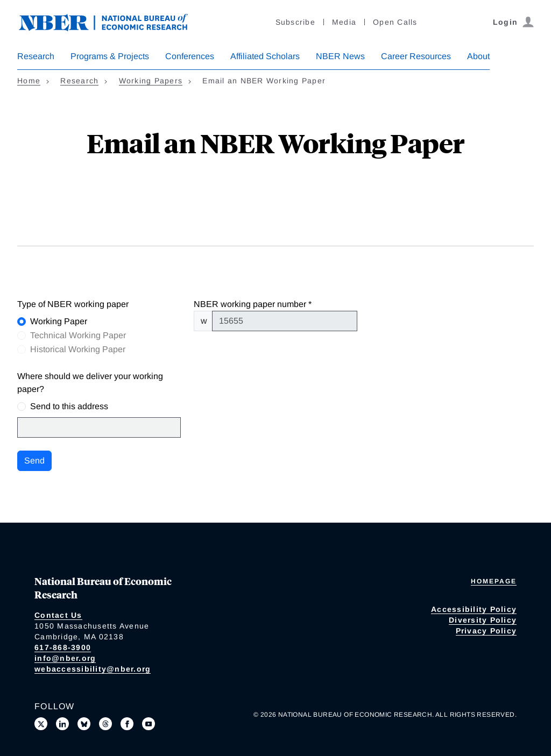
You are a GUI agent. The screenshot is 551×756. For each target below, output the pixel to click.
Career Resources (416, 56)
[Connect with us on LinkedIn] (62, 724)
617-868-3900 (63, 647)
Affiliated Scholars (265, 56)
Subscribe (295, 22)
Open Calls (395, 22)
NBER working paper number (250, 304)
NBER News (340, 56)
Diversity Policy (483, 620)
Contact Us (58, 615)
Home (29, 81)
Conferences (190, 56)
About (478, 56)
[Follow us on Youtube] (149, 724)
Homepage (494, 581)
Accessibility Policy (474, 609)
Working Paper (59, 321)
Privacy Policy (486, 631)
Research (36, 56)
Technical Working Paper (78, 335)
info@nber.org (65, 658)
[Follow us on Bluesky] (84, 724)
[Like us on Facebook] (127, 724)
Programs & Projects (110, 56)
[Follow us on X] (41, 724)
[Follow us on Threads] (105, 724)
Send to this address (69, 406)
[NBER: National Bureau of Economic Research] (112, 21)
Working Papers (151, 81)
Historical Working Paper (78, 349)
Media (344, 22)
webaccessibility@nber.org (93, 669)
